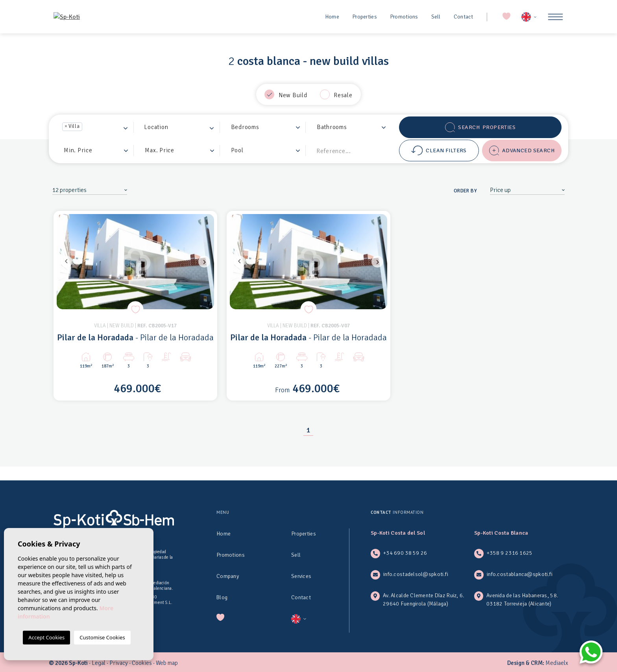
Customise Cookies (102, 637)
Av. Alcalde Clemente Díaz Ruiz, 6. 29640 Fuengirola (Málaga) (424, 600)
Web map (167, 663)
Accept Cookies (46, 637)
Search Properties (480, 127)
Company (228, 576)
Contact (464, 17)
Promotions (404, 17)
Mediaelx (557, 663)
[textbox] (86, 127)
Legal (99, 663)
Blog (222, 597)
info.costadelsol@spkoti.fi (416, 574)
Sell (436, 17)
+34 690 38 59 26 (405, 553)
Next (206, 262)
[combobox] (96, 127)
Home (332, 17)
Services (301, 576)
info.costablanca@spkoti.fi (520, 574)
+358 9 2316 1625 (510, 553)
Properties (365, 17)
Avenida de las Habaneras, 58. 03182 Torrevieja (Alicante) (522, 600)
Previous (65, 262)
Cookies (142, 663)
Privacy (119, 663)
